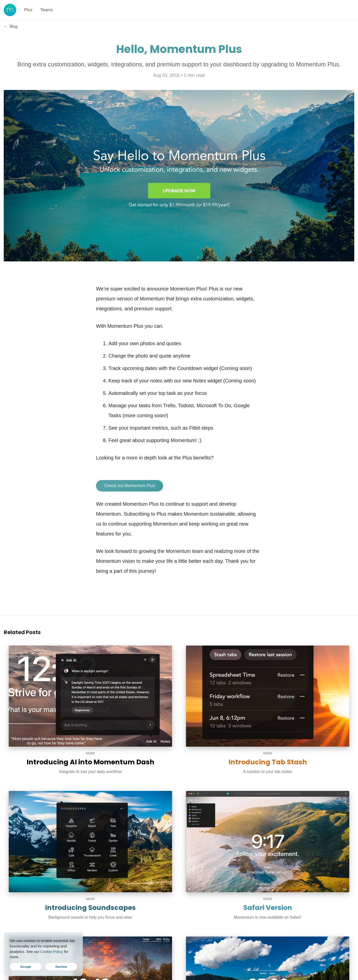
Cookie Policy (52, 952)
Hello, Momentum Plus (179, 49)
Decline (61, 967)
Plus (28, 10)
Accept (25, 967)
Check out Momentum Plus (130, 486)
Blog (11, 26)
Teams (46, 10)
